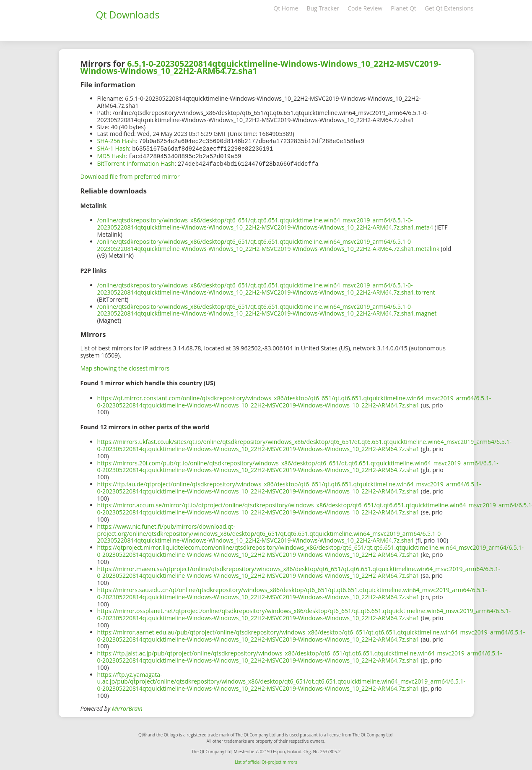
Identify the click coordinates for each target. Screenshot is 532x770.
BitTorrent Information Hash (136, 162)
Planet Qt (404, 8)
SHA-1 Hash (113, 148)
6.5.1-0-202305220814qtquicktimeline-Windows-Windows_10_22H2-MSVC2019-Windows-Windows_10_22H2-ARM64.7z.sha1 (261, 67)
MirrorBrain (127, 707)
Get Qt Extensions (449, 8)
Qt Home (286, 8)
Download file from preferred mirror (130, 175)
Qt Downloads (128, 15)
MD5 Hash (112, 155)
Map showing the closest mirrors (125, 367)
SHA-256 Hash (117, 141)
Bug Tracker (323, 8)
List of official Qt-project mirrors (266, 760)
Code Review (365, 8)
